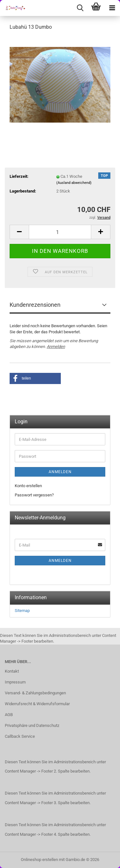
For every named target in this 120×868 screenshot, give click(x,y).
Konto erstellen (28, 486)
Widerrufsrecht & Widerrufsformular (37, 704)
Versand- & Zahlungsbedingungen (35, 693)
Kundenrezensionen (35, 305)
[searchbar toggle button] (80, 8)
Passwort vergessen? (34, 495)
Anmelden (56, 347)
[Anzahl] (60, 232)
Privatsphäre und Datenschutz (32, 725)
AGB (9, 715)
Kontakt (12, 671)
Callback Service (20, 736)
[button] (19, 232)
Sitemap (22, 611)
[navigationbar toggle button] (112, 8)
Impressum (15, 682)
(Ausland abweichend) (74, 183)
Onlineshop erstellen (39, 860)
